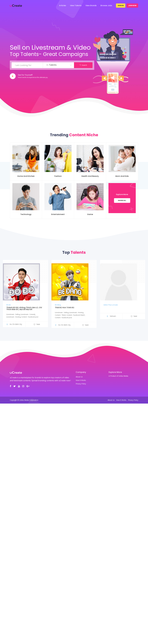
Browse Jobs (106, 5)
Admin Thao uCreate (111, 305)
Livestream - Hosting (13, 317)
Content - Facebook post (30, 317)
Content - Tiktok (60, 315)
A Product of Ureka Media (118, 376)
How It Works (81, 380)
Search (83, 65)
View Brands (91, 5)
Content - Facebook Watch (76, 315)
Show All (122, 200)
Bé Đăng (58, 305)
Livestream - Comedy (28, 314)
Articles (63, 5)
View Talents (76, 5)
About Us (79, 377)
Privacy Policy (81, 384)
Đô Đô (8, 305)
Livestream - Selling (13, 314)
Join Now (132, 5)
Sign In (121, 5)
